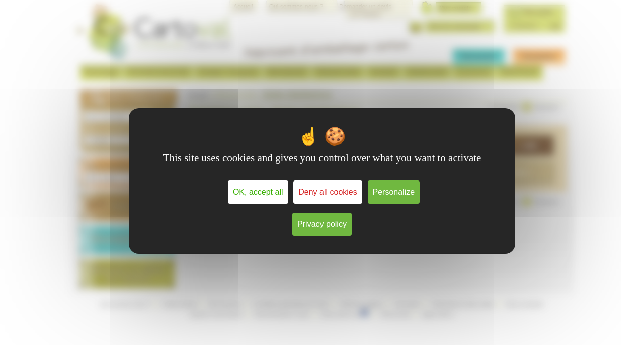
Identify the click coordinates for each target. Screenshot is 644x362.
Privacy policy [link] (322, 224)
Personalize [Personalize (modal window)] (394, 192)
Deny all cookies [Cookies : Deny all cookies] (328, 192)
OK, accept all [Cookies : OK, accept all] (258, 192)
